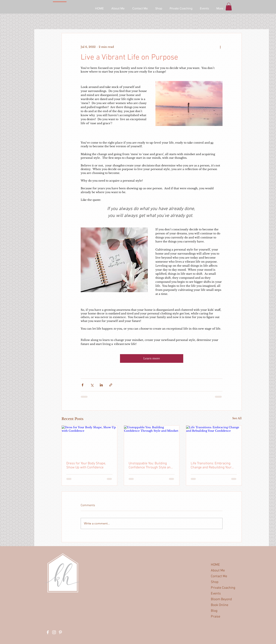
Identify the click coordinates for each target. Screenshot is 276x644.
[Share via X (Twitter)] (92, 385)
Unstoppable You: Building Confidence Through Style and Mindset (151, 465)
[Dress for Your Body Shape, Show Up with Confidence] (89, 441)
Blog (214, 611)
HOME (215, 565)
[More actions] (220, 47)
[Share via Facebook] (83, 385)
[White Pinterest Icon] (60, 632)
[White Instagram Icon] (54, 632)
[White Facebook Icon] (48, 632)
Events (216, 594)
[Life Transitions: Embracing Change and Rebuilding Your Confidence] (214, 441)
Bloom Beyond (221, 599)
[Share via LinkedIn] (101, 385)
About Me (218, 571)
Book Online (220, 605)
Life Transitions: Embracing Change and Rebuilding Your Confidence (211, 465)
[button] (229, 7)
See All (237, 418)
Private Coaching (223, 588)
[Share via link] (111, 385)
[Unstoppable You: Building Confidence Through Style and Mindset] (152, 441)
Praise (216, 617)
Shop (215, 582)
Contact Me (219, 576)
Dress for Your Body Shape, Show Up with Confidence (86, 465)
